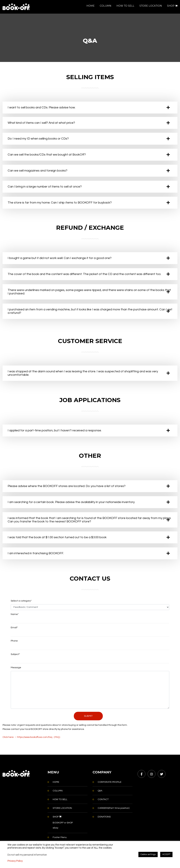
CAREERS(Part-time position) (114, 808)
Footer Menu (60, 837)
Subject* (15, 654)
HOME (91, 6)
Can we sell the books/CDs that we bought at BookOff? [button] (47, 155)
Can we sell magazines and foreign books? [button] (37, 171)
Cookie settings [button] (148, 854)
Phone (14, 641)
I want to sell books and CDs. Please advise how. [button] (42, 107)
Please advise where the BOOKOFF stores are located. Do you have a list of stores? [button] (67, 486)
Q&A (100, 791)
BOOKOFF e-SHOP (63, 823)
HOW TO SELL (125, 6)
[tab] (90, 108)
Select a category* (21, 601)
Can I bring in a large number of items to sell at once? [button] (45, 187)
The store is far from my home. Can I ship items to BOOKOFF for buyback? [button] (60, 203)
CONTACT (103, 799)
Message (16, 668)
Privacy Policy (15, 861)
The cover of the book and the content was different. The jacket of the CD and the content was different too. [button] (84, 274)
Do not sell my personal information (27, 855)
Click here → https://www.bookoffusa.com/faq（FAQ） (32, 737)
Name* (15, 614)
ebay (55, 828)
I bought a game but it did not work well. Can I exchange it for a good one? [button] (60, 258)
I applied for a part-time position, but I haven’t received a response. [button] (55, 430)
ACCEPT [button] (166, 854)
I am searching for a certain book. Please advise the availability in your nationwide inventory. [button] (71, 502)
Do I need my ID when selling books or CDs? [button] (38, 139)
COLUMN (106, 6)
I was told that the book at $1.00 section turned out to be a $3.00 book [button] (57, 537)
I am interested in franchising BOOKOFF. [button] (36, 553)
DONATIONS (104, 817)
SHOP (172, 6)
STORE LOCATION (151, 6)
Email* (14, 628)
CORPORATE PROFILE (110, 782)
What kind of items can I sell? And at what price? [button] (41, 123)
